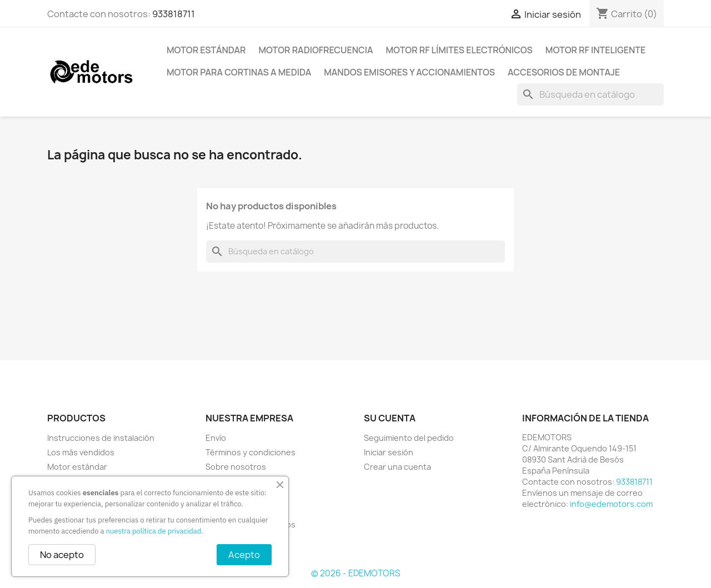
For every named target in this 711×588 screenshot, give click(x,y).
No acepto (62, 555)
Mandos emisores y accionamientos (409, 72)
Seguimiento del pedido (409, 438)
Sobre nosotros (236, 467)
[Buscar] (590, 94)
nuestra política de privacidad (154, 531)
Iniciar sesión (389, 452)
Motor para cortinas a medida (239, 72)
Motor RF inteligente (595, 50)
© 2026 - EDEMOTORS (356, 573)
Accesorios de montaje (564, 72)
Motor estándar (206, 50)
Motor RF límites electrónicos (459, 50)
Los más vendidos (81, 452)
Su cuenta (390, 418)
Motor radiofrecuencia (316, 50)
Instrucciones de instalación (101, 438)
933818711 (174, 14)
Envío (216, 438)
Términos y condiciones (251, 452)
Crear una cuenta (397, 467)
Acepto (244, 555)
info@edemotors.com (611, 504)
